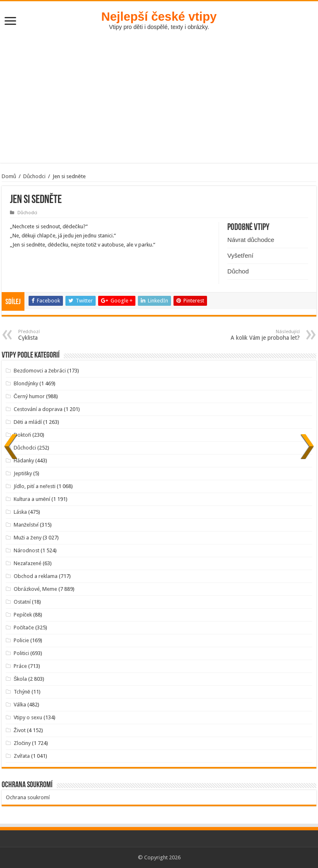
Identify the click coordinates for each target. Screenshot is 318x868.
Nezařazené (28, 563)
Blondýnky (26, 383)
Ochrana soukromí (28, 797)
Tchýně (22, 692)
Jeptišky (23, 473)
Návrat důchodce (251, 240)
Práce (20, 666)
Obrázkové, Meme (35, 589)
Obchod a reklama (36, 576)
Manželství (26, 525)
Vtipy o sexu (28, 717)
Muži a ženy (28, 538)
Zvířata (22, 756)
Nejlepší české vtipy (159, 16)
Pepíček (23, 615)
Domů (9, 176)
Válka (20, 705)
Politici (21, 653)
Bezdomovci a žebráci (40, 371)
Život (20, 730)
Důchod (238, 271)
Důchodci (34, 176)
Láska (20, 512)
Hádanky (24, 461)
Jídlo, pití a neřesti (35, 486)
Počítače (24, 627)
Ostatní (22, 602)
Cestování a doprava (38, 409)
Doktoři (22, 435)
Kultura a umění (32, 499)
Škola (20, 679)
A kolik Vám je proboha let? (257, 335)
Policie (21, 640)
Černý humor (29, 396)
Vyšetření (240, 255)
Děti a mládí (28, 422)
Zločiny (22, 743)
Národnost (26, 550)
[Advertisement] (159, 92)
